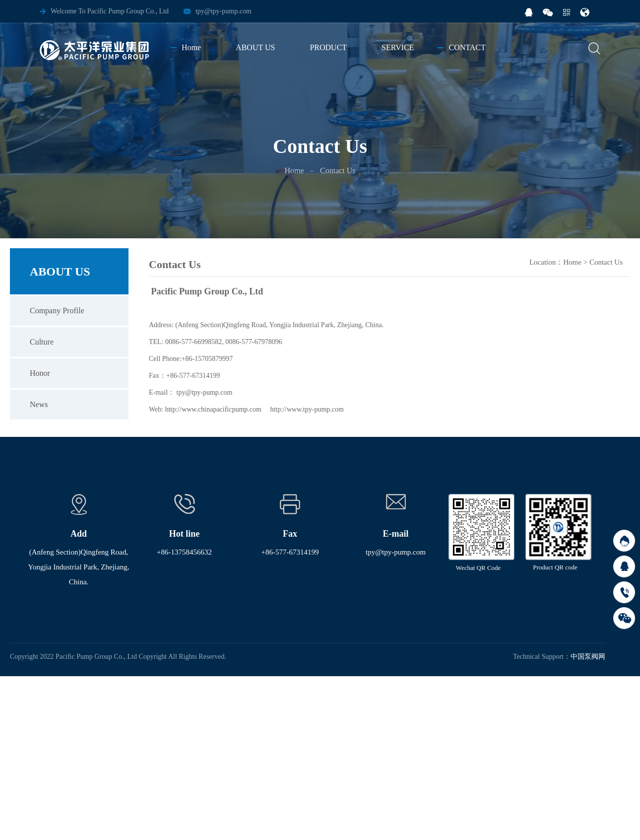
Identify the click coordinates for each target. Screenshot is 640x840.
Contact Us (606, 262)
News (39, 404)
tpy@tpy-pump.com (224, 11)
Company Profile (57, 311)
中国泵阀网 (588, 657)
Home (294, 171)
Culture (42, 342)
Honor (40, 373)
